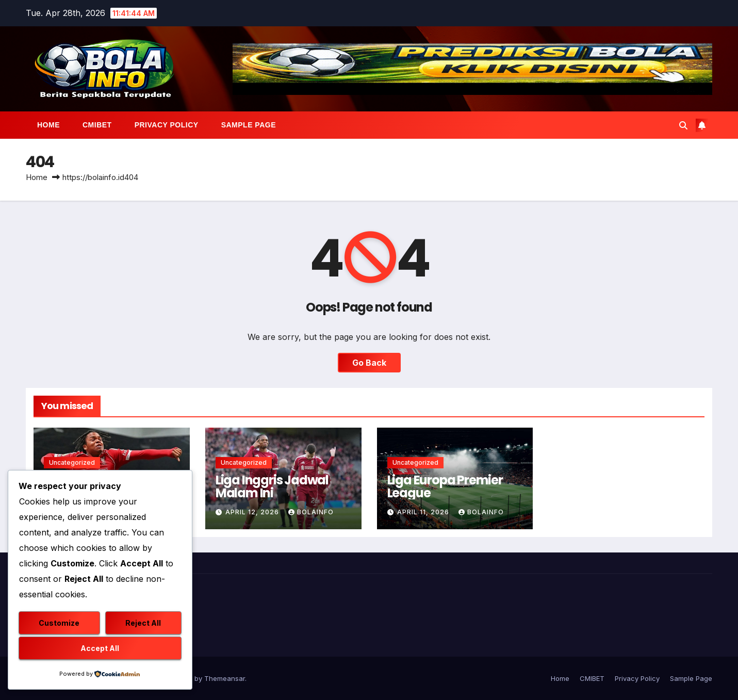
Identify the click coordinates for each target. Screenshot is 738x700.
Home (48, 125)
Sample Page (249, 125)
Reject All (143, 623)
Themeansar (225, 678)
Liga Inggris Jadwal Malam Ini (272, 486)
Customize (59, 623)
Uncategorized (72, 462)
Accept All (100, 648)
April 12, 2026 (253, 512)
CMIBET (97, 125)
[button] (683, 125)
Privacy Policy (167, 125)
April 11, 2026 (424, 512)
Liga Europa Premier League (445, 486)
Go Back (369, 363)
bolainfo (311, 512)
